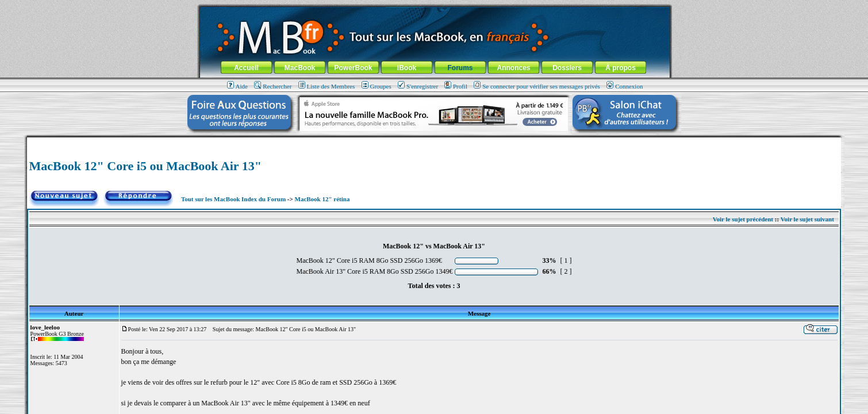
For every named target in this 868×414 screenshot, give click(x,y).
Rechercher (273, 86)
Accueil (246, 68)
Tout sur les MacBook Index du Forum (233, 199)
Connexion (625, 86)
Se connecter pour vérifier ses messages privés (537, 86)
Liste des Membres (327, 86)
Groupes (377, 86)
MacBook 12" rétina (322, 199)
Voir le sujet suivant (807, 219)
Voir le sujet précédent (743, 219)
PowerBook (353, 68)
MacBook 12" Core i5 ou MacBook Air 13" (145, 166)
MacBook (300, 68)
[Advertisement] (434, 142)
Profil (456, 86)
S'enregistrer (418, 86)
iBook (407, 68)
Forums (460, 68)
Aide (237, 86)
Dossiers (567, 68)
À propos (621, 68)
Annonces (513, 68)
